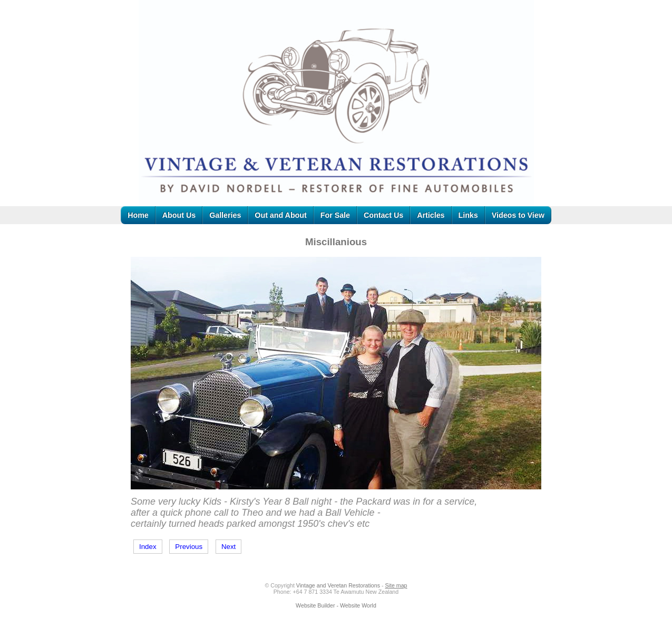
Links (468, 215)
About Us (179, 215)
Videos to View (518, 215)
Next (228, 547)
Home (138, 215)
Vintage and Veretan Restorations (338, 585)
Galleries (225, 215)
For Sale (335, 215)
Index (148, 547)
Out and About (280, 215)
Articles (431, 215)
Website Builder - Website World (336, 605)
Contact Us (383, 215)
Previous (189, 547)
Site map (396, 585)
